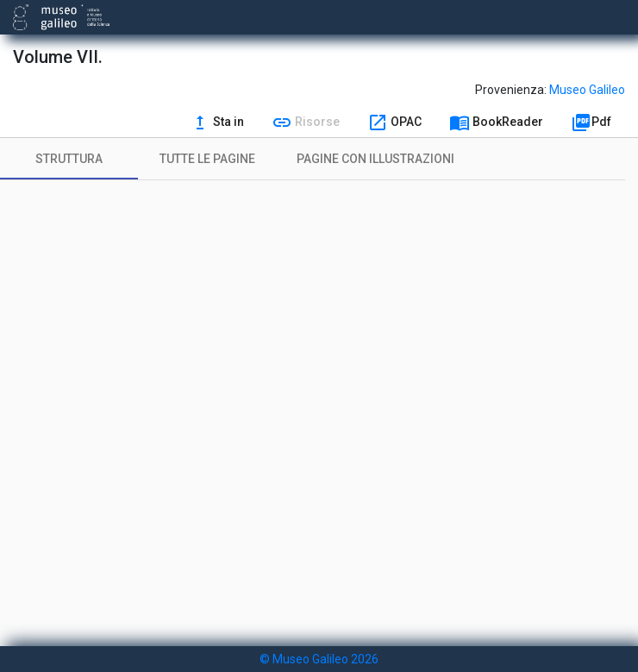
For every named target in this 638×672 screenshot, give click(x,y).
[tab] (69, 159)
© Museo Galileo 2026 (319, 659)
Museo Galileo (587, 90)
